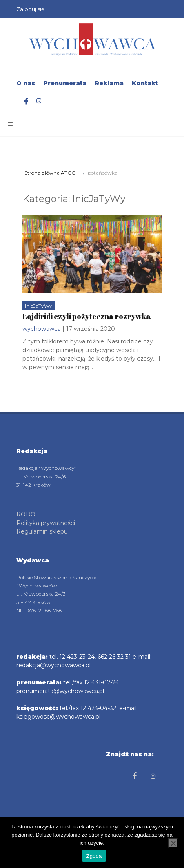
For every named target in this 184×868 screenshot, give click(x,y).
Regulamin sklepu (42, 531)
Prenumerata (65, 83)
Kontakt (145, 83)
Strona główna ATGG (50, 173)
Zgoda (94, 856)
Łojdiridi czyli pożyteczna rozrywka (87, 316)
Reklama (109, 83)
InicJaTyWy (39, 306)
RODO (26, 514)
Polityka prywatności (46, 523)
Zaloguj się (30, 9)
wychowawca (42, 329)
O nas (26, 83)
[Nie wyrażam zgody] (173, 843)
